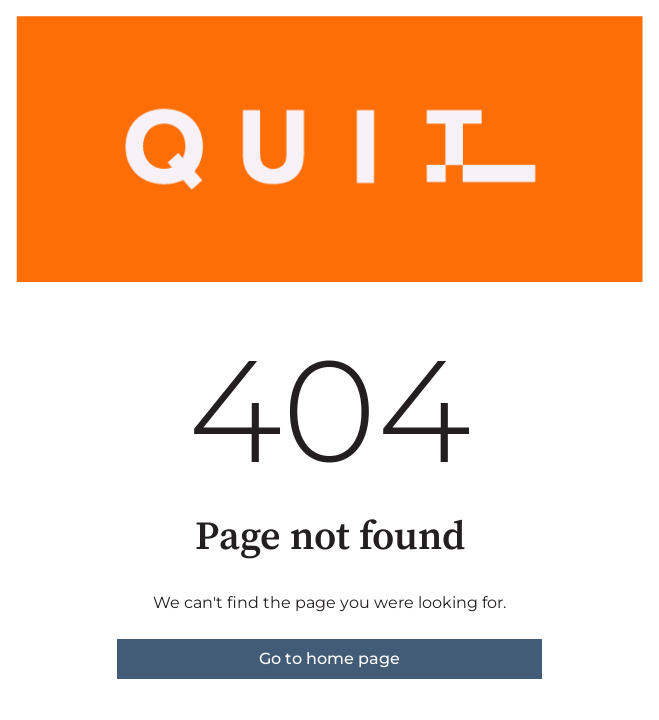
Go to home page (329, 658)
